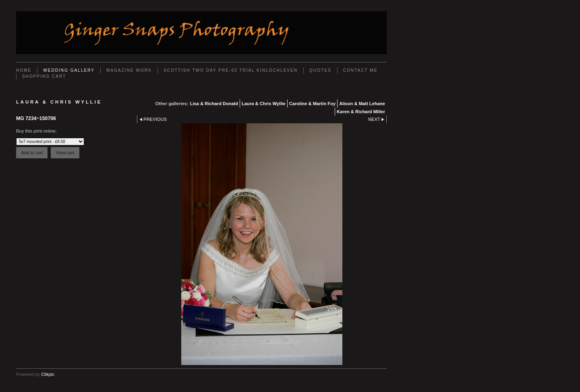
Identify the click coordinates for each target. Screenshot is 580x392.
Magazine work (129, 70)
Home (24, 70)
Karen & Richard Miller (361, 112)
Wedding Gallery (69, 70)
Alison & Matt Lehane (362, 104)
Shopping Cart (44, 76)
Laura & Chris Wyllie (264, 104)
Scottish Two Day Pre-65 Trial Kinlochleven (231, 70)
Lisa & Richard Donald (214, 104)
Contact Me (360, 70)
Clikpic (48, 374)
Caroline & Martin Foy (313, 104)
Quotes (320, 70)
